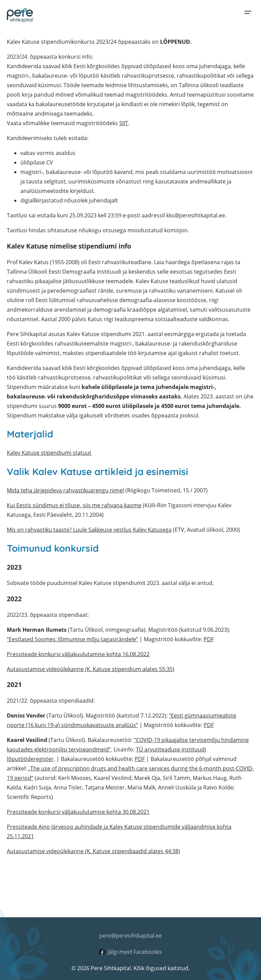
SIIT (124, 123)
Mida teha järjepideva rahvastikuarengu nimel (65, 490)
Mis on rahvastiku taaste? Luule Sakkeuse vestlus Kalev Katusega (89, 530)
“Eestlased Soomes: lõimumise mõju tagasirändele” (72, 639)
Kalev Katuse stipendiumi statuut (49, 453)
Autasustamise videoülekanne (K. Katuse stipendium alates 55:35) (91, 669)
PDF (209, 639)
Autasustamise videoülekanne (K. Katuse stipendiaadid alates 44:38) (93, 851)
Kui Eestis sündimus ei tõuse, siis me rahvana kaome (74, 505)
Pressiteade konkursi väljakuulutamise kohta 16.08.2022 (78, 654)
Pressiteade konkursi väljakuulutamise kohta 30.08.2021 (78, 812)
